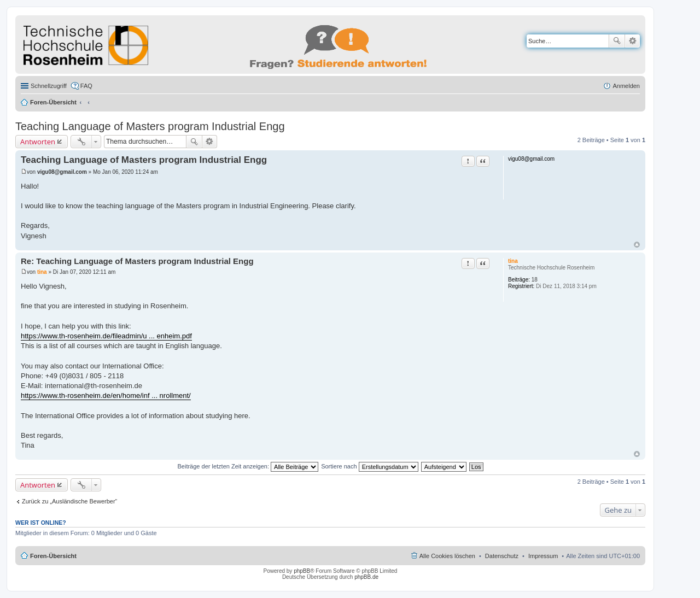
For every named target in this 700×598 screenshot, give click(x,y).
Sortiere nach (369, 466)
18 (535, 280)
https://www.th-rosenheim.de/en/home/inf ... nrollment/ (106, 395)
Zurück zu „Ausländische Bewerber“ (69, 501)
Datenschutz (502, 556)
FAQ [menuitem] (86, 86)
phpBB (302, 571)
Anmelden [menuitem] (626, 86)
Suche (617, 41)
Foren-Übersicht (53, 102)
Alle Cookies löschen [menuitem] (447, 556)
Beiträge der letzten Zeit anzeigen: (248, 466)
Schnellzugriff (49, 86)
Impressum (543, 556)
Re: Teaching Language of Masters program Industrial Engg (137, 261)
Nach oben (637, 245)
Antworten (38, 142)
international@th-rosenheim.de (94, 386)
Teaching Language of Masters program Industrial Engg (150, 126)
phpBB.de (366, 577)
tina (513, 261)
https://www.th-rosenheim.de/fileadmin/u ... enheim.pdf (106, 336)
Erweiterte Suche (632, 41)
